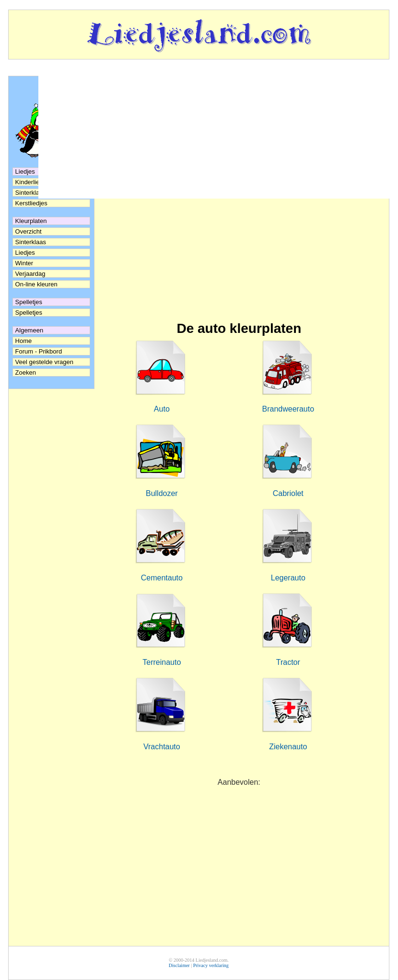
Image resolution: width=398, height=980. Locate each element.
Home (24, 341)
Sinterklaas (31, 242)
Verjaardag (30, 274)
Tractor (288, 662)
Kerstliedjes (31, 203)
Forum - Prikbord (39, 351)
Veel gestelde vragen (44, 362)
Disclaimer (179, 965)
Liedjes (25, 253)
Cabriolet (288, 493)
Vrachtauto (162, 747)
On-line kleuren (36, 284)
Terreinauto (162, 662)
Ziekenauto (288, 747)
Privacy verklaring (211, 965)
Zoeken (26, 372)
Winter (24, 263)
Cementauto (162, 578)
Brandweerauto (288, 409)
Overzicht (29, 231)
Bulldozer (162, 493)
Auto (162, 409)
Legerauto (288, 578)
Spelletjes (29, 313)
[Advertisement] (239, 239)
